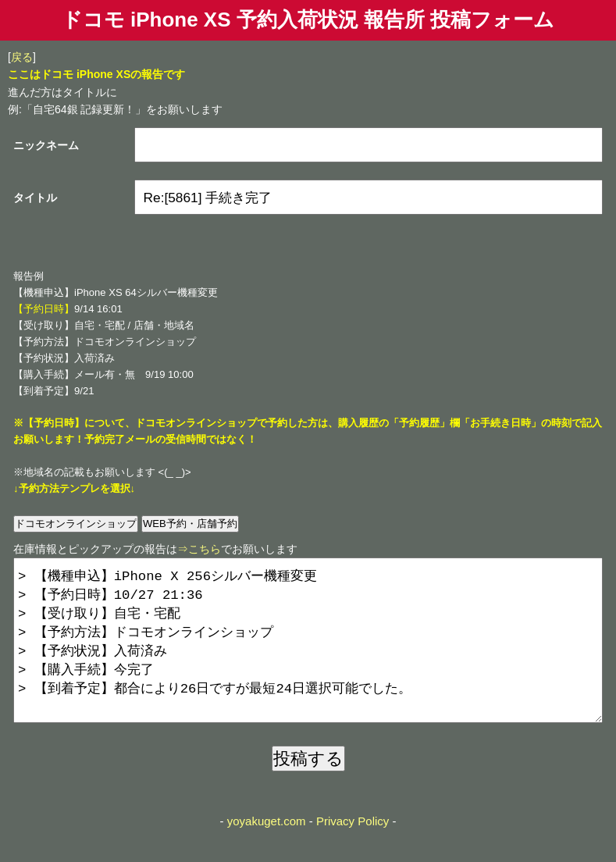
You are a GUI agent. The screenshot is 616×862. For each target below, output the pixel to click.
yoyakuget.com (267, 852)
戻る (22, 57)
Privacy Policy (353, 852)
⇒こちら (199, 549)
